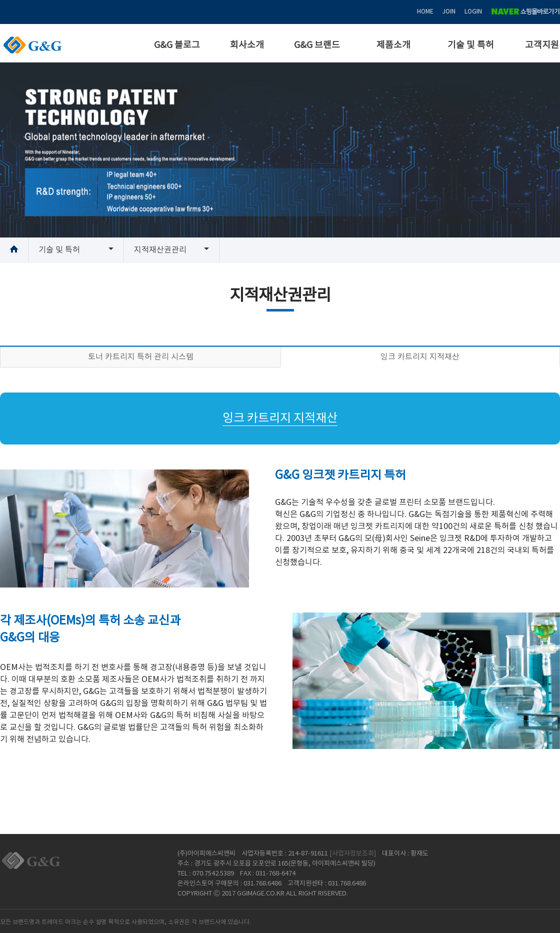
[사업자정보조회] (353, 854)
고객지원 (542, 45)
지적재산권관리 (160, 250)
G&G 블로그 (177, 45)
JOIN (449, 12)
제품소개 (393, 45)
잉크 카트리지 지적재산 (420, 357)
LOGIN (473, 12)
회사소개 (247, 45)
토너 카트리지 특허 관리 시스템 (141, 357)
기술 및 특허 (471, 45)
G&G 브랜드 (317, 45)
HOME (425, 12)
